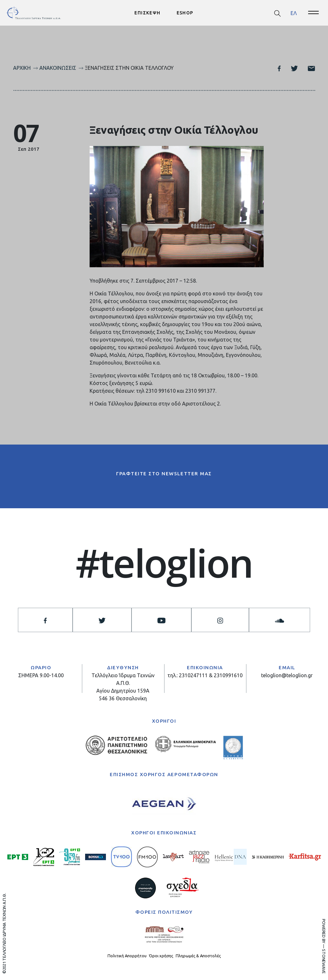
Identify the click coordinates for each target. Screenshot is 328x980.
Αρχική (22, 68)
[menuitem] (294, 13)
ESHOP (185, 13)
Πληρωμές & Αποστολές (198, 956)
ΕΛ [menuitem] (294, 13)
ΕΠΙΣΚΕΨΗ (147, 13)
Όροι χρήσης (161, 956)
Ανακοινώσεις (58, 68)
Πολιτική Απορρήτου (127, 956)
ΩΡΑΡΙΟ (41, 667)
